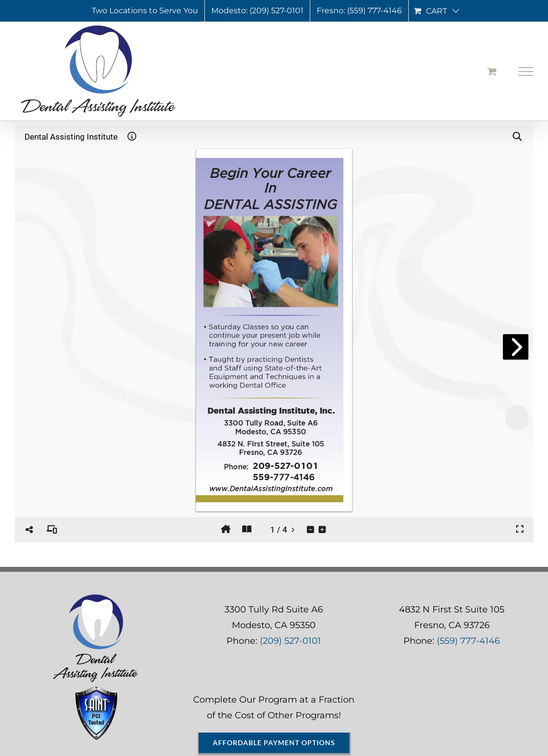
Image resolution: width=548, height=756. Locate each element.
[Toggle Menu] (526, 72)
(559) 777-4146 (468, 641)
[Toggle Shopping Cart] (492, 71)
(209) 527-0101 (290, 641)
